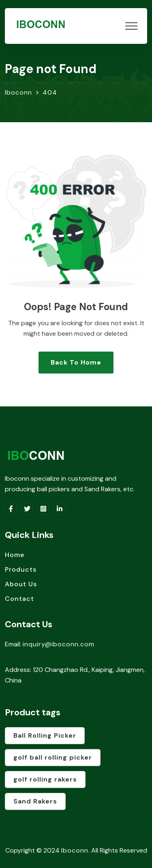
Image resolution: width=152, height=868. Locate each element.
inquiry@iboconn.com (59, 644)
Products (21, 569)
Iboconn (75, 850)
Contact (19, 599)
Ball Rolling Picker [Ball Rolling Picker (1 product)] (45, 735)
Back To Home (76, 362)
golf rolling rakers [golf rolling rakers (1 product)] (45, 779)
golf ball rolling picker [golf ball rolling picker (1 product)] (53, 757)
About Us (21, 584)
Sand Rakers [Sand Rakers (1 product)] (35, 801)
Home (15, 555)
